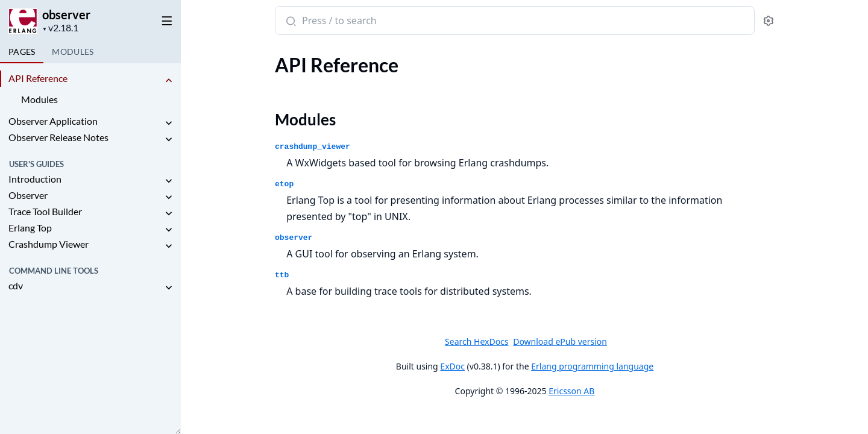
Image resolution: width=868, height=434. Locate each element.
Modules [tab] (73, 52)
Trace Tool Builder (45, 211)
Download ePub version (560, 341)
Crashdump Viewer (49, 244)
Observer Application (53, 121)
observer (66, 14)
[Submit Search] (290, 22)
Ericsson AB (571, 391)
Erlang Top (30, 228)
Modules (39, 99)
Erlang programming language (592, 366)
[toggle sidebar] (165, 19)
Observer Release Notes (58, 137)
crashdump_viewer (313, 147)
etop (284, 184)
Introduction (35, 179)
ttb (282, 275)
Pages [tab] (22, 52)
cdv (16, 285)
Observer (28, 195)
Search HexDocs (476, 342)
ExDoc (452, 366)
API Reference (38, 78)
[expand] (169, 80)
